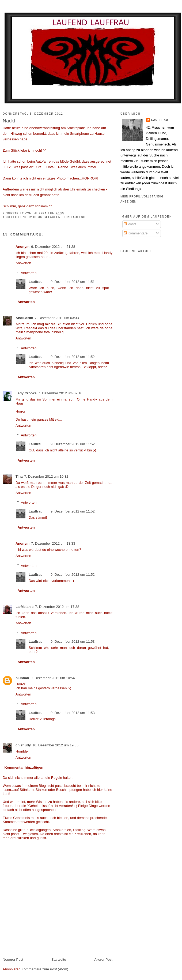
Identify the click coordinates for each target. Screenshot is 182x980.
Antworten (23, 263)
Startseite (59, 960)
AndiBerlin (24, 318)
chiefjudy (23, 745)
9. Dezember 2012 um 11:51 (73, 282)
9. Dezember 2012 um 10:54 (53, 678)
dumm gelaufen (47, 217)
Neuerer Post (13, 960)
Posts (130, 224)
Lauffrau (41, 213)
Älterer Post (103, 960)
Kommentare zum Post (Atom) (45, 969)
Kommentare (136, 233)
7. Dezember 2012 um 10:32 (46, 476)
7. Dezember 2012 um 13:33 (53, 543)
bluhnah (22, 678)
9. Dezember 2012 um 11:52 (73, 357)
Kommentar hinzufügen (24, 767)
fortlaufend (74, 217)
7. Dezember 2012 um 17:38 (57, 607)
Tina (19, 476)
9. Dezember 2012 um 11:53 (73, 642)
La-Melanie (24, 607)
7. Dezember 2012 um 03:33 (57, 318)
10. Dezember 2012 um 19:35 (55, 745)
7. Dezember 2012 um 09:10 (60, 393)
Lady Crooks (26, 393)
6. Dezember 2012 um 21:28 (53, 247)
